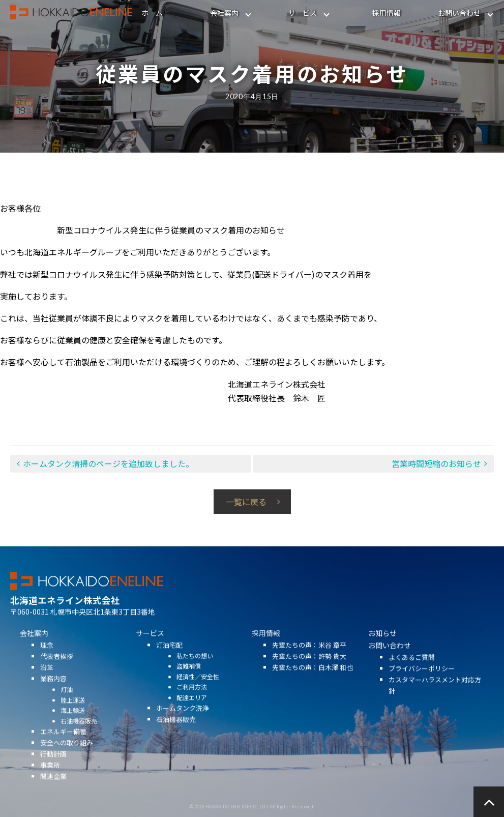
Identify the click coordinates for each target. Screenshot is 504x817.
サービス (303, 13)
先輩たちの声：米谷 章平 (309, 663)
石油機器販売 (79, 738)
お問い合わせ (459, 13)
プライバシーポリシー (422, 685)
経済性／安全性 (198, 694)
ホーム (152, 13)
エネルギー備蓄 (63, 749)
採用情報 (387, 13)
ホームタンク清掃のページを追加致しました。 (108, 463)
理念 (47, 663)
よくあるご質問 (412, 674)
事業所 (50, 783)
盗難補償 (189, 683)
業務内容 (53, 696)
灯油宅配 (169, 663)
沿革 (47, 685)
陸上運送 (73, 717)
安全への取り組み (67, 760)
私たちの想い (195, 673)
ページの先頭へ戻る (489, 802)
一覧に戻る (246, 502)
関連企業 (53, 794)
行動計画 (53, 771)
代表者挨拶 (57, 674)
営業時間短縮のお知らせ (436, 463)
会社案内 (224, 13)
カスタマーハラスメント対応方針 (435, 702)
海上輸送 (73, 728)
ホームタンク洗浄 (183, 726)
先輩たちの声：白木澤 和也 (313, 685)
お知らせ (382, 651)
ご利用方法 (192, 704)
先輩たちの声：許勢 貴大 (309, 674)
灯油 (67, 707)
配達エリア (192, 715)
